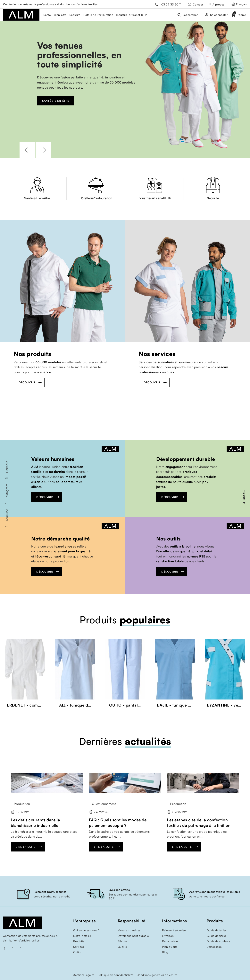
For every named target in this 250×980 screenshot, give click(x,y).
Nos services (157, 354)
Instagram (7, 491)
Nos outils (168, 538)
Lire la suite (26, 847)
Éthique (123, 941)
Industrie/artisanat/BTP (154, 198)
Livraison (168, 936)
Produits (79, 941)
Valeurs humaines (53, 459)
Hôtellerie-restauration (98, 15)
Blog (165, 952)
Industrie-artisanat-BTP (131, 15)
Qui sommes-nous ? (86, 930)
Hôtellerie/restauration (96, 198)
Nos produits (32, 354)
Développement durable (186, 459)
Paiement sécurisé (174, 930)
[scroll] (244, 502)
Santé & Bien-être (37, 198)
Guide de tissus (217, 936)
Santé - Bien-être (55, 15)
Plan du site (170, 947)
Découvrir (27, 382)
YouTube (7, 515)
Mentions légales (83, 975)
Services (79, 947)
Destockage (214, 947)
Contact (198, 4)
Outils (77, 952)
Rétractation (170, 941)
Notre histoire (82, 936)
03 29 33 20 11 (171, 4)
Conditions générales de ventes (157, 975)
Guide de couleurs (219, 941)
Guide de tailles (217, 930)
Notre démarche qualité (60, 538)
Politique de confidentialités (116, 975)
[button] (27, 150)
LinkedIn (7, 467)
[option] (125, 89)
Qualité (122, 947)
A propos (218, 4)
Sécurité (75, 15)
